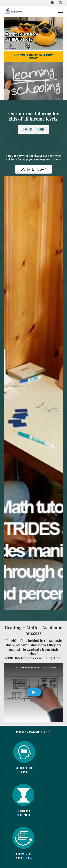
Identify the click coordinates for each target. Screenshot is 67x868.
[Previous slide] (8, 393)
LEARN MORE (34, 129)
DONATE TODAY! (33, 169)
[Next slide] (59, 393)
